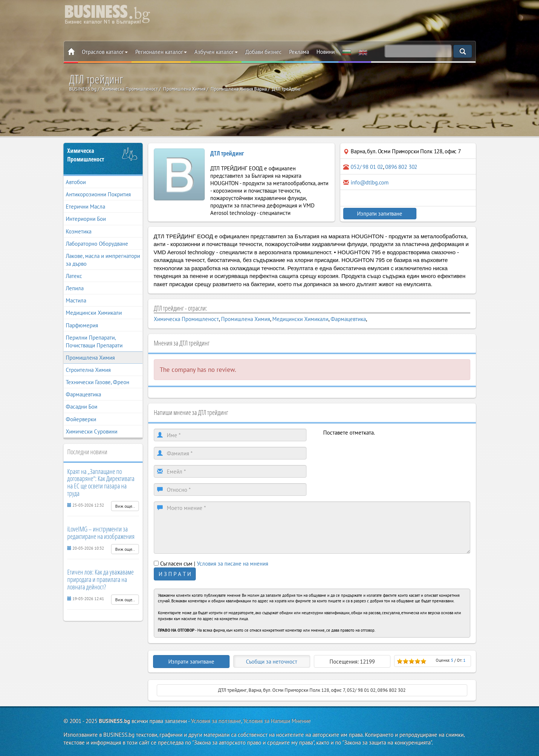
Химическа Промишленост (86, 155)
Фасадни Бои (82, 407)
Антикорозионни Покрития (98, 194)
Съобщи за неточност (272, 662)
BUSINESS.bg (114, 721)
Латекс (74, 276)
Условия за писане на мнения (233, 564)
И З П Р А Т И (175, 574)
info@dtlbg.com (370, 182)
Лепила (75, 288)
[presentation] (380, 451)
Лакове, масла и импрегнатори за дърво (103, 260)
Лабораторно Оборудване (97, 244)
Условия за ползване (216, 721)
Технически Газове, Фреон (98, 382)
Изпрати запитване (375, 214)
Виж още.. (125, 506)
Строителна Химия (88, 370)
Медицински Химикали (94, 313)
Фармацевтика (83, 394)
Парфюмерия (82, 325)
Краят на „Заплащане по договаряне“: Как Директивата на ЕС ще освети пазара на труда (101, 482)
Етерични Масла (85, 207)
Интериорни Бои (86, 219)
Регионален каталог (161, 52)
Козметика (79, 231)
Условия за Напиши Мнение (277, 721)
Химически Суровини (92, 431)
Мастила (76, 300)
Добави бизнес (263, 52)
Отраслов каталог (105, 52)
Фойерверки (81, 419)
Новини (326, 52)
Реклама (299, 52)
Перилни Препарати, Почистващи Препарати (94, 341)
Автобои (76, 182)
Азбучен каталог (216, 52)
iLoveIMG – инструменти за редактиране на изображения (101, 533)
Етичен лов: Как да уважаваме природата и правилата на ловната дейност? (100, 579)
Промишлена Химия (90, 358)
